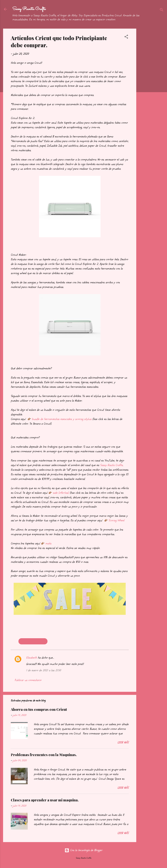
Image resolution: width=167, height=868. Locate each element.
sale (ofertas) (61, 493)
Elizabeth (32, 658)
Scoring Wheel (116, 520)
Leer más (123, 743)
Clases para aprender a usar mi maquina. (45, 800)
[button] (126, 37)
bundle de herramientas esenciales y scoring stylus (62, 419)
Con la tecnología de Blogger (83, 850)
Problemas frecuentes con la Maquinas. (44, 755)
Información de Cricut (33, 641)
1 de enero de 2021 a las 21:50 (44, 670)
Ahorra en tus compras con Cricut (39, 709)
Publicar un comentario (28, 680)
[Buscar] (162, 10)
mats (48, 544)
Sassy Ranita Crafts (29, 9)
